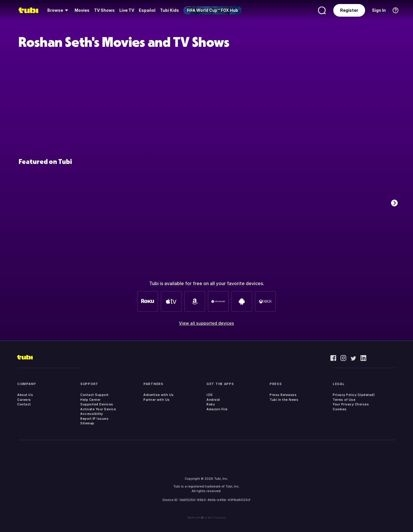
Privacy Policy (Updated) (354, 395)
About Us (25, 395)
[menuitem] (59, 10)
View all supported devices (206, 323)
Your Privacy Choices (351, 404)
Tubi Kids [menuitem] (170, 10)
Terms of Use (344, 400)
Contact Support (95, 395)
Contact (24, 404)
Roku (211, 404)
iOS (210, 395)
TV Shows (104, 10)
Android (213, 400)
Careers (24, 400)
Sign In (379, 10)
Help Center (90, 400)
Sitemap (87, 423)
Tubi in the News (284, 400)
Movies (82, 10)
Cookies (340, 409)
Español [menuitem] (147, 10)
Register (349, 10)
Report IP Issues (94, 419)
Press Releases (283, 395)
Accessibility (92, 414)
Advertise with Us (159, 395)
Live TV (127, 10)
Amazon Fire (217, 409)
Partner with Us (157, 400)
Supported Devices (97, 404)
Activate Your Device (98, 409)
